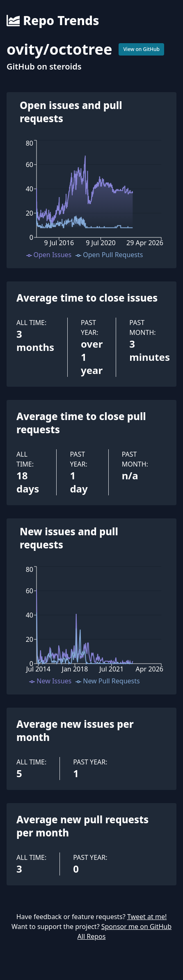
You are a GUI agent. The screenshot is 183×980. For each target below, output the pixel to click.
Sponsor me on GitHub (136, 927)
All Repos (92, 936)
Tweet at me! (147, 917)
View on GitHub (141, 49)
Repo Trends (53, 21)
